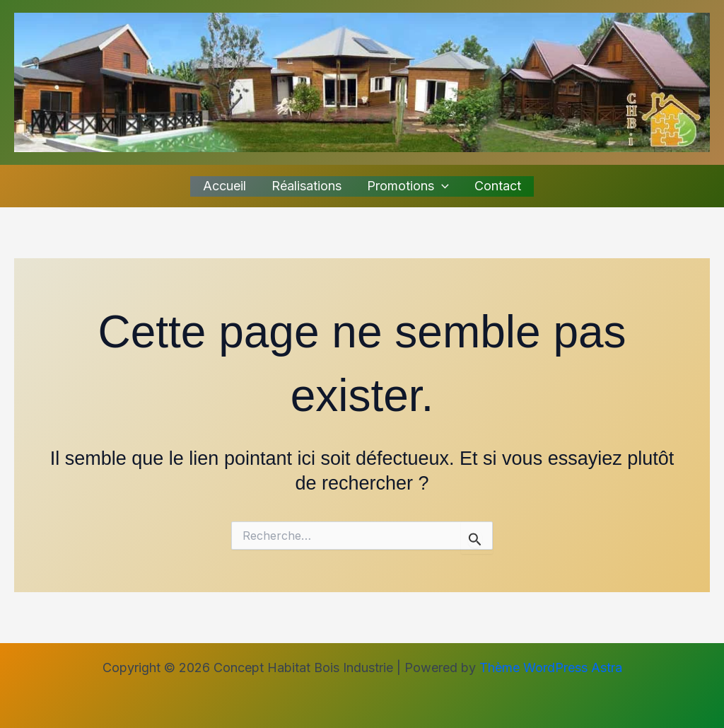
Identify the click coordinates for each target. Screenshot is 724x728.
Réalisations (306, 186)
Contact (498, 186)
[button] (442, 186)
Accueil (224, 186)
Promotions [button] (408, 186)
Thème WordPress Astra (551, 668)
